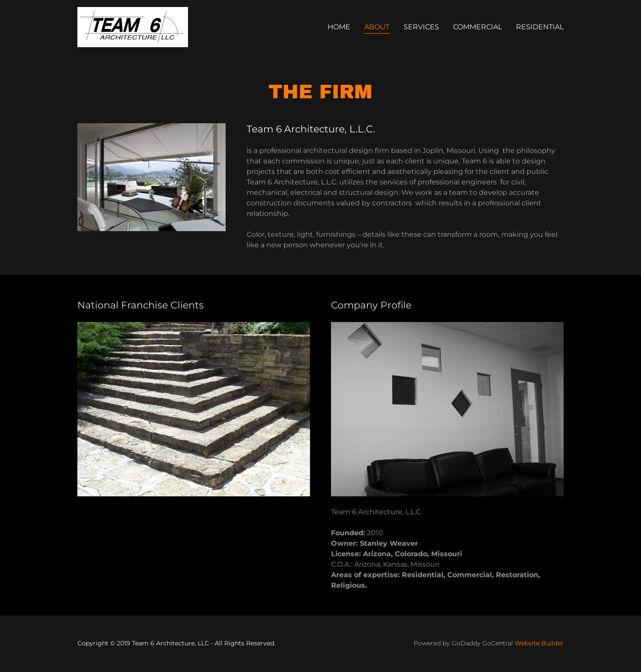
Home (339, 27)
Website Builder (539, 643)
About (377, 27)
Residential (540, 27)
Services (421, 27)
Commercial (477, 27)
